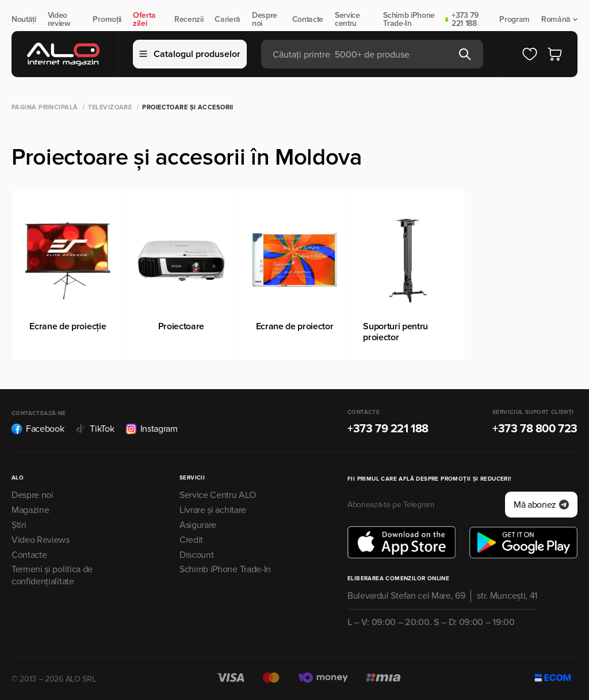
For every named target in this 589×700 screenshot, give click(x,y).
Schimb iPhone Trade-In (409, 20)
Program (515, 20)
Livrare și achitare (213, 510)
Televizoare (110, 107)
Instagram (152, 429)
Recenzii (189, 20)
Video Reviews (41, 540)
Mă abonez (541, 505)
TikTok (95, 429)
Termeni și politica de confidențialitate (52, 575)
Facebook (38, 429)
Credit (191, 540)
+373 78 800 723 (535, 429)
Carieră (227, 20)
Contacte (308, 20)
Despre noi (265, 20)
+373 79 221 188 (465, 20)
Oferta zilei (144, 20)
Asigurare (198, 525)
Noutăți (24, 20)
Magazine (30, 510)
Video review (59, 20)
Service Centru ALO (217, 495)
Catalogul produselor (190, 54)
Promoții (107, 20)
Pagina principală (45, 107)
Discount (196, 555)
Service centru (347, 20)
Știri (19, 525)
